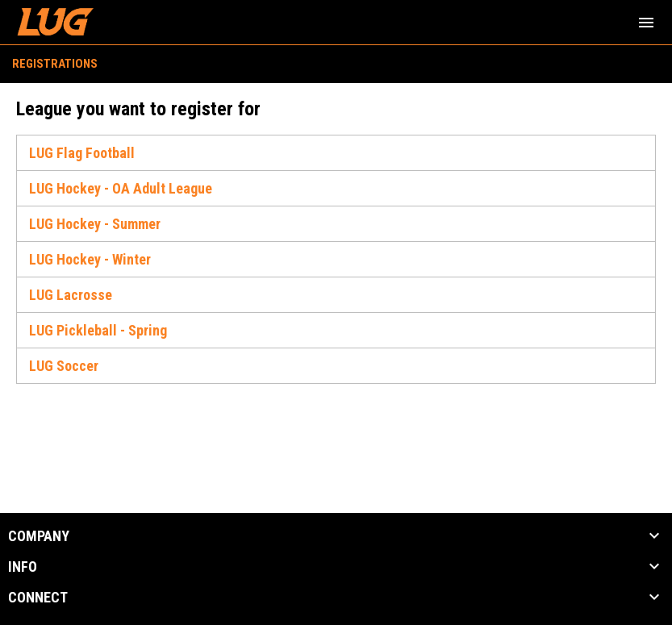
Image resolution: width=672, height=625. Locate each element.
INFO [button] (23, 567)
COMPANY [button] (39, 536)
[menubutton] (646, 23)
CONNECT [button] (38, 598)
